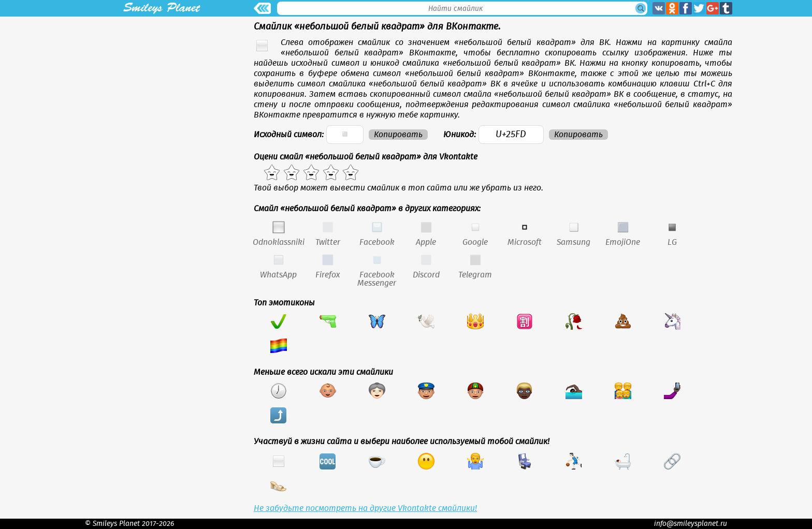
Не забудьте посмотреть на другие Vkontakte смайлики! (365, 508)
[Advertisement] (162, 89)
